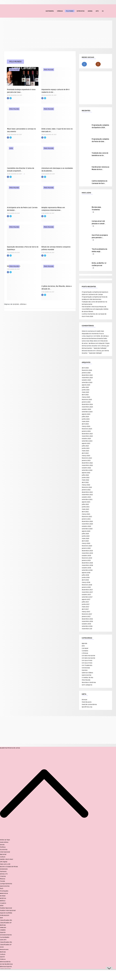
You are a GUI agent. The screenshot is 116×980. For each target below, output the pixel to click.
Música (3, 879)
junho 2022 (86, 478)
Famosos (3, 871)
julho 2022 (85, 475)
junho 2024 (86, 419)
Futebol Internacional (8, 910)
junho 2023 (86, 448)
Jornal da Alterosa (6, 964)
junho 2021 (86, 507)
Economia (4, 850)
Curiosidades (5, 937)
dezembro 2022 (87, 463)
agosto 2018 (86, 573)
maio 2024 (85, 421)
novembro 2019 (87, 553)
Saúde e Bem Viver (7, 859)
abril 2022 (85, 482)
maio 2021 (85, 509)
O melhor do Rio (87, 678)
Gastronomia (50, 11)
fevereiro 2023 (87, 458)
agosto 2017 (86, 599)
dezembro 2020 (87, 521)
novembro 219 (87, 629)
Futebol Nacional (6, 908)
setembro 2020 (87, 529)
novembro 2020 (87, 524)
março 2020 (86, 543)
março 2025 (86, 397)
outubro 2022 (86, 468)
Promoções (4, 891)
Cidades (3, 930)
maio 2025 (85, 392)
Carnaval (85, 648)
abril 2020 (85, 541)
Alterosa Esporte (6, 967)
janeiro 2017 (86, 616)
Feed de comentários (89, 704)
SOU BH (2, 947)
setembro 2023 (87, 441)
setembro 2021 (87, 499)
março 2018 (86, 582)
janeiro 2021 (86, 519)
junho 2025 (86, 390)
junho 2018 (86, 577)
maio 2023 (85, 451)
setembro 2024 (87, 412)
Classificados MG (6, 920)
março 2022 (86, 485)
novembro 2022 (87, 465)
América (3, 898)
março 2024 (86, 426)
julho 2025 (85, 387)
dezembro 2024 (87, 404)
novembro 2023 (87, 436)
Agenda (90, 11)
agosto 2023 (86, 443)
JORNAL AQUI (3, 928)
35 (93, 240)
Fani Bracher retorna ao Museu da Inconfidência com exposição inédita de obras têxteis (95, 309)
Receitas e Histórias (89, 682)
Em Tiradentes (87, 665)
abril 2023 (85, 453)
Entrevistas (81, 11)
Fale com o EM (5, 864)
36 (93, 212)
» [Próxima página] (20, 304)
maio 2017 (85, 607)
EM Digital (4, 862)
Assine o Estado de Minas (9, 867)
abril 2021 (85, 512)
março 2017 (86, 612)
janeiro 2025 (86, 402)
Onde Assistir (5, 915)
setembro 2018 (87, 570)
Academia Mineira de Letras (10, 748)
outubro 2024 (86, 409)
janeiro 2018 (86, 587)
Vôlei (2, 906)
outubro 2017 (86, 595)
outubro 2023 (86, 439)
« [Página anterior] (15, 304)
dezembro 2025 (87, 375)
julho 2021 (85, 504)
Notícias (3, 925)
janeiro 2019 (86, 560)
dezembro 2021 (87, 492)
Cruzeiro (3, 903)
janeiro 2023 (86, 460)
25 (93, 268)
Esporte (3, 932)
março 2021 (86, 514)
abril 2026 (85, 368)
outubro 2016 (86, 624)
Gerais (2, 845)
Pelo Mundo (70, 11)
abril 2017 (85, 609)
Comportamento (6, 884)
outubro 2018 (86, 568)
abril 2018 (85, 580)
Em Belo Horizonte (88, 656)
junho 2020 (86, 536)
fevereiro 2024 (87, 429)
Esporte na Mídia (6, 913)
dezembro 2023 (87, 434)
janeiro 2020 (86, 548)
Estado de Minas (4, 842)
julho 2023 (85, 446)
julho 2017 (85, 602)
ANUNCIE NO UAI (4, 893)
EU (103, 11)
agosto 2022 (86, 473)
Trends (2, 881)
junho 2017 (86, 604)
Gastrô (2, 957)
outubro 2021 (86, 497)
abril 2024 (85, 424)
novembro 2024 (87, 407)
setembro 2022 (87, 470)
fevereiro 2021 (87, 517)
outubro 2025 (86, 380)
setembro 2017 (87, 597)
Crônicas (60, 11)
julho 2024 (85, 417)
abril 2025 (85, 395)
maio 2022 (85, 480)
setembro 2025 (87, 382)
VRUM (1, 918)
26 (93, 254)
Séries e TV (4, 874)
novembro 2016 (87, 621)
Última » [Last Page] (23, 304)
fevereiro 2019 (87, 558)
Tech (2, 889)
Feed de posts (87, 702)
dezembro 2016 (87, 619)
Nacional (3, 854)
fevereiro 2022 (87, 487)
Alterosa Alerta (5, 962)
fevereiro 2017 (87, 614)
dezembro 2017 (87, 590)
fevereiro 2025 (87, 400)
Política (3, 847)
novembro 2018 (87, 565)
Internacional (5, 852)
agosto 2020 (86, 531)
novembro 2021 (87, 495)
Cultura (3, 857)
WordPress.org (87, 707)
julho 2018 (85, 575)
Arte (97, 11)
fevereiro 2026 (87, 370)
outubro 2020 (86, 526)
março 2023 (86, 456)
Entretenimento (4, 869)
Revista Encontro (4, 950)
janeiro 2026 (86, 373)
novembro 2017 (87, 592)
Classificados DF (6, 923)
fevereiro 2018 (87, 585)
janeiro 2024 (86, 431)
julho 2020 (85, 534)
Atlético (3, 901)
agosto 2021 (86, 502)
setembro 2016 (87, 626)
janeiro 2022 (86, 490)
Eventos (85, 670)
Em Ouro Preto (87, 660)
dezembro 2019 (87, 551)
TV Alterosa (3, 959)
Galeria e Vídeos (87, 673)
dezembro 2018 (87, 563)
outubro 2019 (86, 556)
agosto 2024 (86, 414)
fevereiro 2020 (87, 546)
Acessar (85, 700)
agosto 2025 (86, 385)
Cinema (3, 876)
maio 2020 (85, 538)
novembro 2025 (87, 378)
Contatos (85, 651)
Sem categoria (87, 685)
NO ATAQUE (3, 896)
